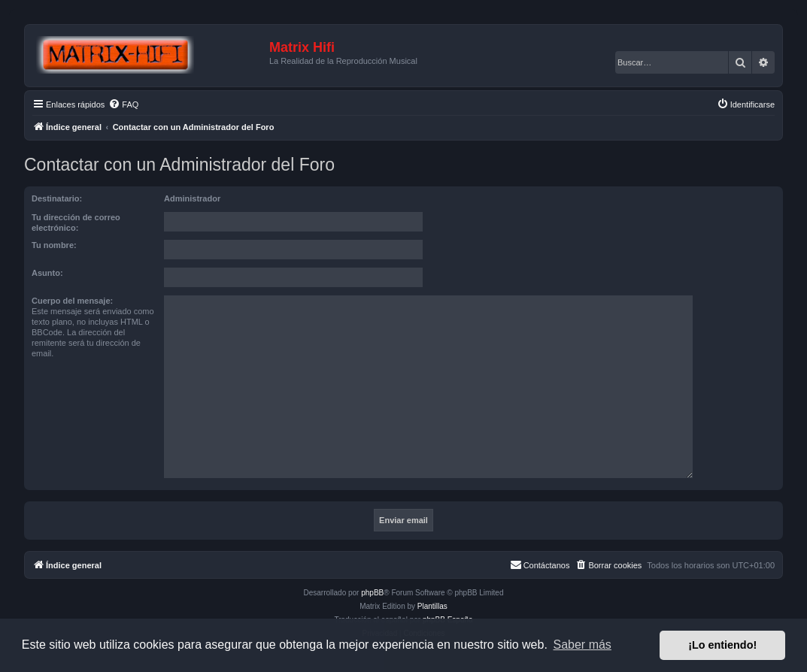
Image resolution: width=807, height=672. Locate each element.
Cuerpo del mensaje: (72, 301)
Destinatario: (57, 198)
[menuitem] (123, 104)
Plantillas (432, 606)
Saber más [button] (582, 645)
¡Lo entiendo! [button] (722, 645)
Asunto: (47, 273)
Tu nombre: (54, 245)
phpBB (372, 593)
